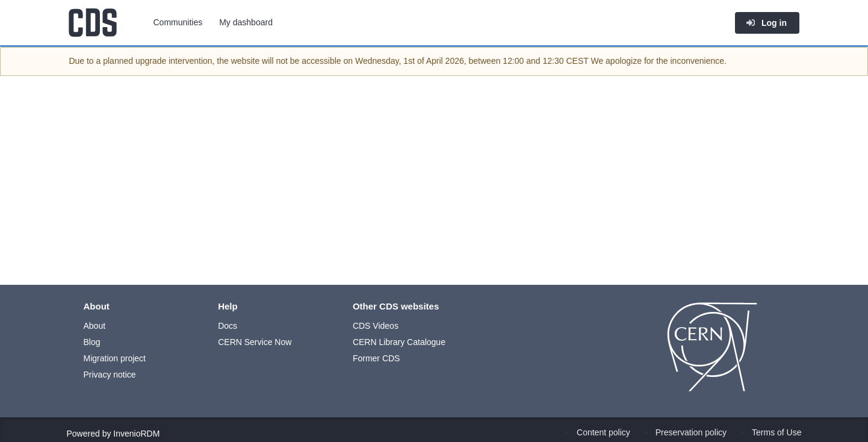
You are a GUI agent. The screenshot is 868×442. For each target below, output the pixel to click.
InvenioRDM (136, 434)
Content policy (603, 432)
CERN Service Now (255, 342)
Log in (766, 23)
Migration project (115, 358)
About (95, 326)
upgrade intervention (174, 61)
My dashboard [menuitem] (246, 22)
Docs (228, 326)
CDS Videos (376, 326)
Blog (92, 342)
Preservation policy (691, 432)
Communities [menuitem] (178, 22)
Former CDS (377, 358)
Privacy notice (110, 375)
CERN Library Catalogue (399, 342)
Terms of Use (777, 432)
